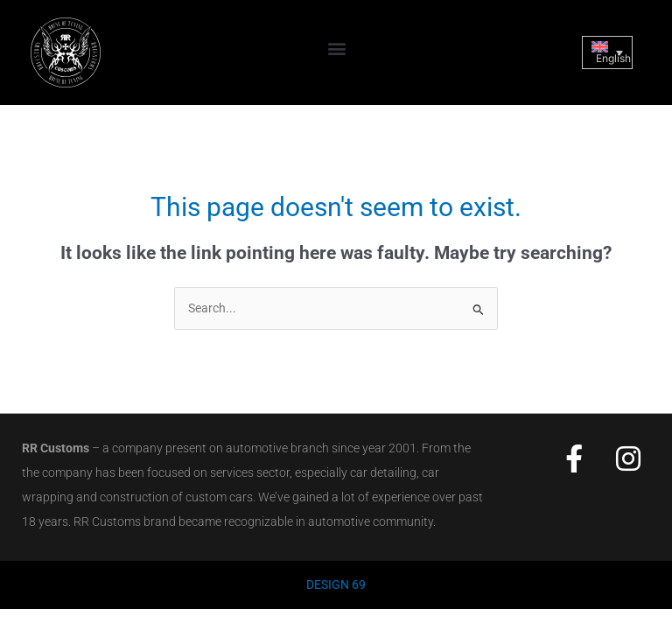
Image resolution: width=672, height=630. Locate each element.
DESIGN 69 (336, 584)
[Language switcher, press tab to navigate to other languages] (607, 52)
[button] (337, 49)
